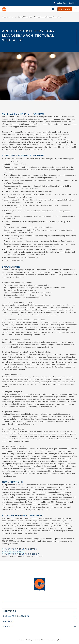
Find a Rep (65, 9)
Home (4, 17)
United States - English (66, 3)
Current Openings (25, 17)
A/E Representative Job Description (48, 17)
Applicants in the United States (19, 549)
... (9, 17)
